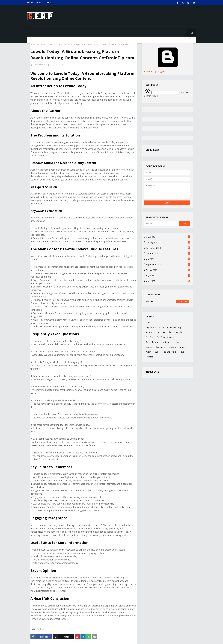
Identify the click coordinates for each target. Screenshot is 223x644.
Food (169, 302)
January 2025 (168, 242)
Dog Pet (149, 337)
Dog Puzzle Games (165, 337)
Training (149, 357)
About (39, 3)
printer (183, 347)
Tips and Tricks (169, 352)
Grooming (161, 347)
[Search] (161, 224)
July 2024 (168, 259)
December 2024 (168, 248)
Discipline (179, 332)
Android (42, 45)
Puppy (149, 352)
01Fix (148, 323)
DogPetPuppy (152, 342)
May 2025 (168, 237)
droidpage (167, 342)
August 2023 (168, 270)
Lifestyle (173, 347)
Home (30, 3)
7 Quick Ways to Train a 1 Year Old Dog (163, 327)
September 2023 (168, 264)
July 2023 (168, 276)
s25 (157, 352)
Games (149, 347)
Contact (48, 3)
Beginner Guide (164, 332)
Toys (182, 352)
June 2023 (168, 281)
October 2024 (168, 253)
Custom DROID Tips (42, 65)
